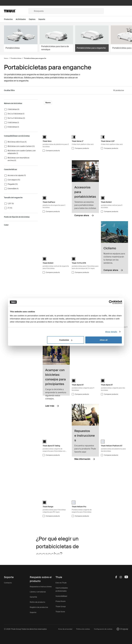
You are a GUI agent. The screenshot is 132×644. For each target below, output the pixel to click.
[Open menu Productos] (10, 19)
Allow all (104, 340)
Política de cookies (83, 629)
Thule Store (60, 612)
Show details (111, 332)
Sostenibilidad (61, 596)
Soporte (33, 612)
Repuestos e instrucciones (41, 587)
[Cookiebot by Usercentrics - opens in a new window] (111, 302)
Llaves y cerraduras (38, 592)
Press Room (61, 601)
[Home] (16, 11)
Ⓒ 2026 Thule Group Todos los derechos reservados (25, 629)
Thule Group (61, 606)
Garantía (33, 597)
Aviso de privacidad (65, 629)
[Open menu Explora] (34, 19)
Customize (66, 340)
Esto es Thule (61, 583)
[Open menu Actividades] (22, 19)
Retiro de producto (37, 602)
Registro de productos (39, 607)
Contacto (8, 583)
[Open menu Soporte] (43, 19)
